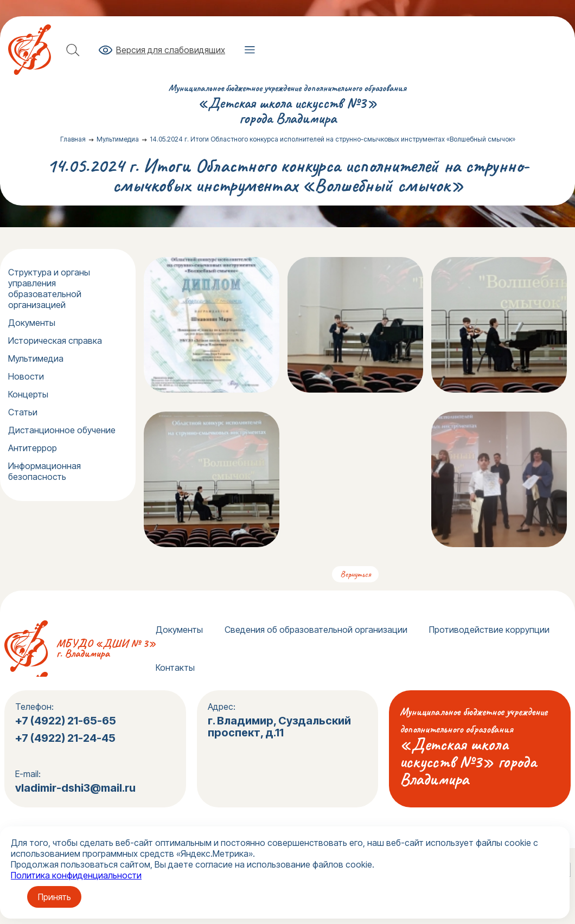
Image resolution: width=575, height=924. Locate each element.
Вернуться (355, 574)
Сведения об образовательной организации (316, 630)
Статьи (23, 412)
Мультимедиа (36, 358)
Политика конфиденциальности (76, 875)
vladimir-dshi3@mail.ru (75, 788)
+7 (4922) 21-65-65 (66, 721)
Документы (32, 323)
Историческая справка (55, 341)
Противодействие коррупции (489, 630)
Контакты (175, 668)
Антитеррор (33, 448)
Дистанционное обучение (62, 430)
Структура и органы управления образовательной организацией (49, 288)
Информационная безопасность (44, 471)
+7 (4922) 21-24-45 (66, 738)
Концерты (28, 394)
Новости (26, 376)
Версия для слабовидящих (171, 50)
